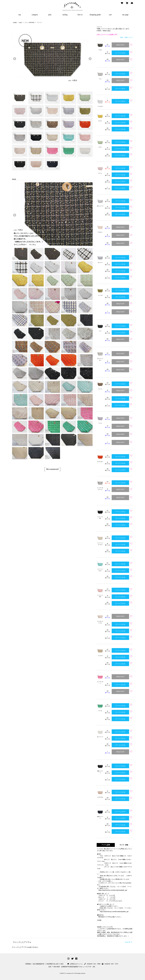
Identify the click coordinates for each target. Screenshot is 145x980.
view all (128, 942)
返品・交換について (127, 37)
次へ (90, 58)
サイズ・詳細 (124, 845)
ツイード (39, 23)
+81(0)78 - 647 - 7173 (110, 964)
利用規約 (28, 964)
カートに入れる (120, 53)
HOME (15, 23)
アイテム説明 (106, 845)
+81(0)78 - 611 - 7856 (92, 964)
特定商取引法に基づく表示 (55, 964)
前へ (14, 58)
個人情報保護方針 (39, 964)
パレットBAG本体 (29, 23)
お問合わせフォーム (75, 964)
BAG (21, 23)
